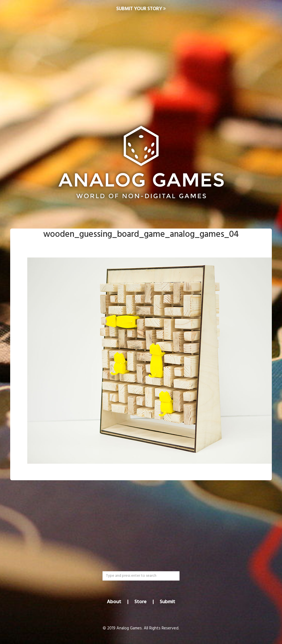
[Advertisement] (141, 62)
